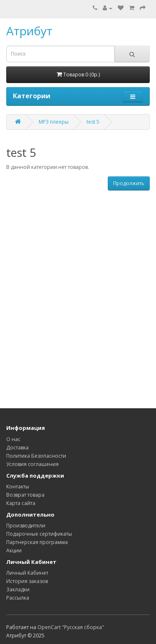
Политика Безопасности (36, 456)
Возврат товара (25, 495)
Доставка (17, 448)
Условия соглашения (32, 464)
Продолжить (129, 183)
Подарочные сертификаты (39, 534)
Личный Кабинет (27, 573)
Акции (14, 550)
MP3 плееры (54, 122)
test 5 (93, 122)
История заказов (27, 581)
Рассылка (18, 598)
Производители (26, 526)
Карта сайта (21, 503)
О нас (13, 439)
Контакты (18, 487)
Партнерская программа (37, 542)
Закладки (18, 589)
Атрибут (29, 31)
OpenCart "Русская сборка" (71, 627)
